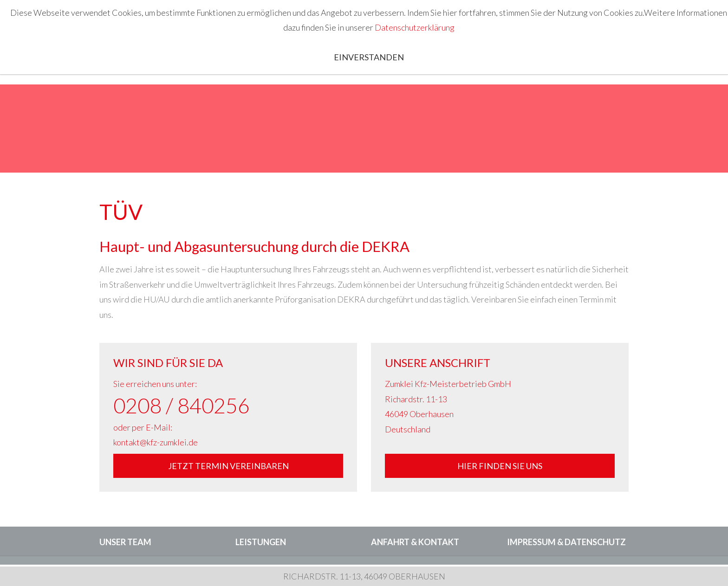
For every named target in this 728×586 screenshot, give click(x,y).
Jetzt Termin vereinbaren (228, 466)
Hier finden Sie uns (500, 466)
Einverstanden (369, 57)
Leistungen (261, 542)
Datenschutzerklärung (415, 27)
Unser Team (125, 542)
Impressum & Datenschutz (566, 542)
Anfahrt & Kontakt (415, 542)
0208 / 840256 (182, 406)
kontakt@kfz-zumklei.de (156, 442)
